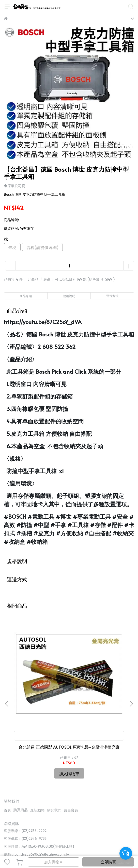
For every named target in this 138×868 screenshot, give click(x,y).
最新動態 (37, 753)
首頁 (7, 753)
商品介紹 (26, 296)
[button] (131, 675)
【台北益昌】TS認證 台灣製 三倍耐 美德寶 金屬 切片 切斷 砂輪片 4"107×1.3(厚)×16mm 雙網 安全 (98, 692)
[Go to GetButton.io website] (126, 863)
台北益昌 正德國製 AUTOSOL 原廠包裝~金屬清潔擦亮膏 (40, 692)
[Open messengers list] (126, 853)
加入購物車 (53, 862)
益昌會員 (71, 753)
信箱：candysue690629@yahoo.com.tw (37, 797)
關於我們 (54, 753)
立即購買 (108, 862)
